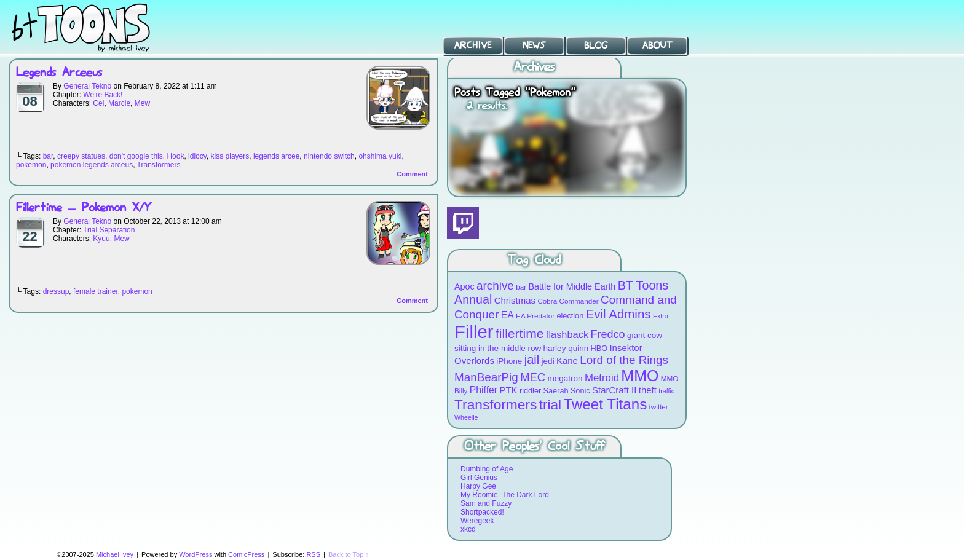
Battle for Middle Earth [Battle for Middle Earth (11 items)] (572, 286)
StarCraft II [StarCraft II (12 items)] (614, 390)
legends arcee (276, 156)
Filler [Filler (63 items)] (474, 332)
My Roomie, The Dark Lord (505, 495)
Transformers (159, 165)
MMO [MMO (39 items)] (640, 376)
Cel (98, 103)
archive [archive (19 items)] (495, 286)
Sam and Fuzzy (486, 503)
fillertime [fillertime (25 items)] (520, 333)
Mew (142, 103)
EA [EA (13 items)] (508, 315)
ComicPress (246, 554)
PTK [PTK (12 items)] (508, 390)
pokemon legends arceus (92, 165)
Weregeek (477, 521)
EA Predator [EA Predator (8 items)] (535, 316)
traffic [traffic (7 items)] (666, 391)
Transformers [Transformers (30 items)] (496, 404)
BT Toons (92, 27)
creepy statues (81, 156)
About (658, 45)
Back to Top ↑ (349, 554)
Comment (412, 174)
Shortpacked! (482, 512)
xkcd (468, 529)
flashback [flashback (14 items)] (567, 334)
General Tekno (87, 86)
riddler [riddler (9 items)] (530, 391)
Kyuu (101, 239)
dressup (56, 291)
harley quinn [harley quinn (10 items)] (566, 348)
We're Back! (103, 95)
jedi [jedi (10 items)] (548, 361)
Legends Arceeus (59, 73)
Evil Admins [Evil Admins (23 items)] (618, 314)
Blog (596, 45)
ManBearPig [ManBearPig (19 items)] (486, 377)
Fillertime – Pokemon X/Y (84, 208)
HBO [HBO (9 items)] (599, 348)
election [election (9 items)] (570, 316)
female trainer (96, 291)
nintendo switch (329, 156)
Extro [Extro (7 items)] (661, 316)
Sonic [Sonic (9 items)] (580, 391)
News (534, 45)
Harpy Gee (478, 486)
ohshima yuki (380, 156)
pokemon (31, 165)
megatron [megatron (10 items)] (565, 378)
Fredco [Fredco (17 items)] (607, 334)
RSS (313, 554)
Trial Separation (109, 230)
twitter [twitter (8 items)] (659, 407)
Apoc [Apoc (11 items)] (464, 286)
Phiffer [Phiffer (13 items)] (484, 390)
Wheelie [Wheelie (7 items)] (466, 417)
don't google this (136, 156)
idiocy (197, 156)
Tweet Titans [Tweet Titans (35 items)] (605, 404)
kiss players (230, 156)
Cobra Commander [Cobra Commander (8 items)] (568, 301)
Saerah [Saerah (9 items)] (556, 391)
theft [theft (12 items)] (648, 390)
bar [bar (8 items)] (521, 287)
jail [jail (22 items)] (532, 360)
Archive (473, 45)
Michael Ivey (115, 554)
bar (48, 156)
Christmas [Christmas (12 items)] (515, 300)
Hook (175, 156)
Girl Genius (479, 478)
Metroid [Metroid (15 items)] (602, 378)
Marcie (119, 103)
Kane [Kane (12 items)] (567, 361)
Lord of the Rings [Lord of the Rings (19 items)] (624, 360)
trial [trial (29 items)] (550, 405)
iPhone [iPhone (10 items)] (509, 361)
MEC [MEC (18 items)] (533, 377)
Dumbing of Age (487, 469)
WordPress (196, 554)
